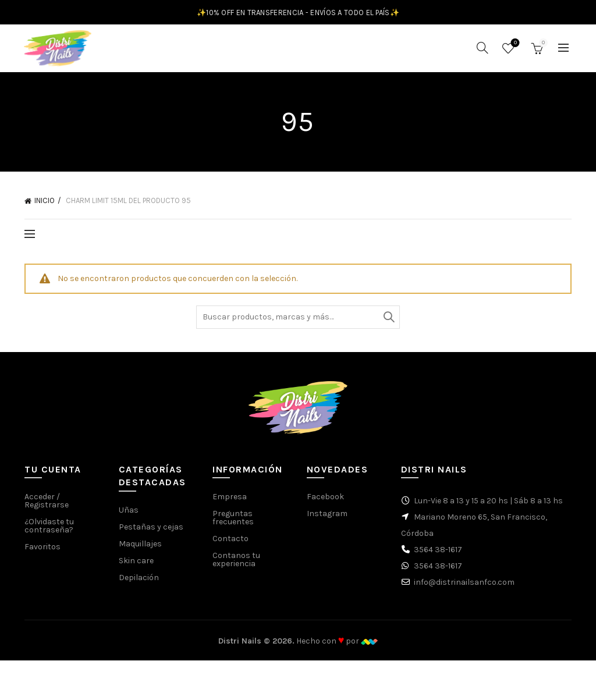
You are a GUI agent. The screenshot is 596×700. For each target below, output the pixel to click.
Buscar (388, 324)
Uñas (129, 517)
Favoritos (514, 47)
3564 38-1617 (438, 557)
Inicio (45, 208)
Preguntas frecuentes (233, 525)
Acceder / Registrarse (47, 508)
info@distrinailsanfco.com (464, 590)
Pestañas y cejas (151, 534)
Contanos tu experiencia (236, 567)
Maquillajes (140, 551)
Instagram (327, 521)
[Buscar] (483, 52)
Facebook (325, 504)
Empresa (230, 504)
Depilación (139, 584)
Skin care (136, 568)
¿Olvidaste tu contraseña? (49, 533)
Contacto (230, 546)
